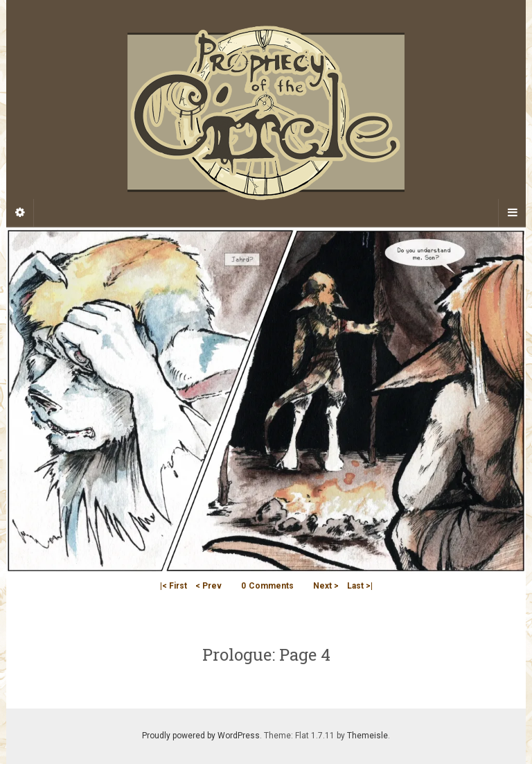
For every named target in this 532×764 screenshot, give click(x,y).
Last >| (360, 586)
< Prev (209, 586)
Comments (267, 586)
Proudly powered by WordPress (201, 736)
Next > (326, 586)
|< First (174, 586)
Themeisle (367, 736)
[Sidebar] (20, 213)
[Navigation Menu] (512, 213)
